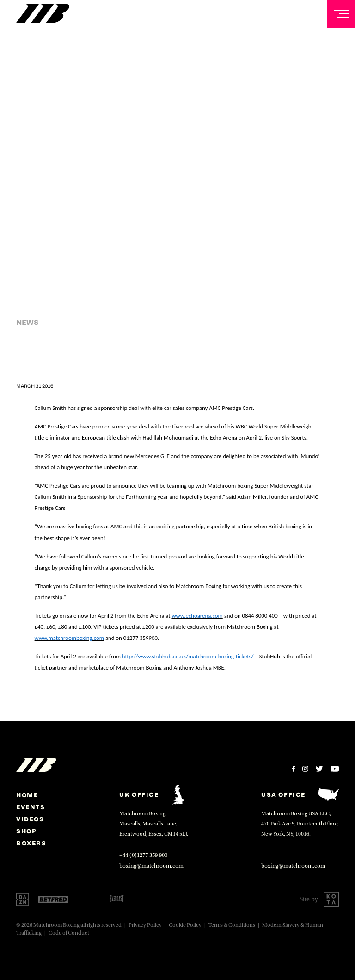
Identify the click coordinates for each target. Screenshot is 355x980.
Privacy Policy (145, 925)
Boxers (31, 843)
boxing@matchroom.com (151, 866)
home (27, 795)
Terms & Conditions (232, 925)
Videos (30, 819)
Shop (26, 831)
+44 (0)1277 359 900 (143, 855)
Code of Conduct (69, 933)
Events (31, 807)
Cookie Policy (185, 925)
